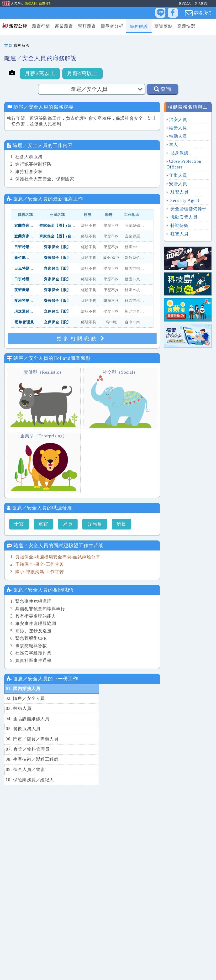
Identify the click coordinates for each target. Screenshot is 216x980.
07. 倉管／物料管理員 (28, 718)
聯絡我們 (198, 13)
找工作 (86, 973)
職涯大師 (31, 3)
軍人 (174, 145)
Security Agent (184, 200)
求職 (102, 973)
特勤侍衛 (179, 225)
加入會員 (201, 3)
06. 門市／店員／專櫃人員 (110, 708)
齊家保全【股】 (57, 247)
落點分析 (45, 3)
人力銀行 (11, 4)
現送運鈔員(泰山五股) (33, 311)
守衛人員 (178, 175)
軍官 (43, 524)
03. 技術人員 (18, 698)
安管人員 (178, 184)
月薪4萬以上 (82, 73)
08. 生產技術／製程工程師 (110, 718)
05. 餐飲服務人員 (23, 708)
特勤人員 (178, 136)
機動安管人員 (183, 217)
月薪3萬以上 (40, 73)
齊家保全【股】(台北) (58, 225)
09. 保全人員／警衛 (25, 728)
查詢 (162, 89)
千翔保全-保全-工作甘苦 (40, 564)
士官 (19, 524)
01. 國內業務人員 (23, 689)
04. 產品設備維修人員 (105, 698)
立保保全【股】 (57, 311)
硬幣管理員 (24, 322)
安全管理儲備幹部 (188, 209)
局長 (68, 524)
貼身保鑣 (179, 153)
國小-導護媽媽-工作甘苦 (40, 572)
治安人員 (178, 120)
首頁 (8, 45)
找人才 (118, 973)
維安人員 (178, 128)
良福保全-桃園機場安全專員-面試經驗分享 (58, 557)
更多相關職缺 (82, 338)
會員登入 (185, 3)
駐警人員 (179, 192)
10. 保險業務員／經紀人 (107, 728)
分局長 (95, 524)
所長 (121, 524)
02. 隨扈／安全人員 (103, 688)
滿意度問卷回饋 (144, 973)
